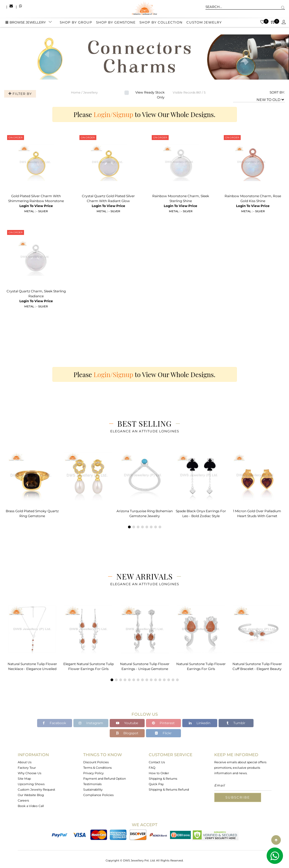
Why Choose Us (29, 773)
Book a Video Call (31, 806)
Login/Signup (113, 114)
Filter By (20, 94)
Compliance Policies (98, 795)
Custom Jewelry (204, 23)
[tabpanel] (32, 483)
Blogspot (127, 733)
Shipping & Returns (163, 779)
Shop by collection (161, 23)
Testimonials (92, 784)
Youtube (127, 723)
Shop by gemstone (116, 23)
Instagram (91, 723)
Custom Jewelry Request (36, 790)
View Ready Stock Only (150, 95)
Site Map (24, 779)
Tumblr (236, 723)
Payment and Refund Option (105, 779)
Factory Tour (27, 768)
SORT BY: (277, 92)
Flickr (163, 733)
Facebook (54, 723)
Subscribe (238, 797)
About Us (25, 762)
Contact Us (157, 762)
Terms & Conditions (97, 768)
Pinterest (163, 723)
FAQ (152, 768)
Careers (23, 800)
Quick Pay (156, 784)
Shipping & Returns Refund (169, 790)
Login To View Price (36, 206)
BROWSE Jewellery (26, 23)
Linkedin (200, 723)
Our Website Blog (31, 795)
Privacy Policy (93, 773)
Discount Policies (96, 762)
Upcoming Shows (31, 784)
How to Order (159, 773)
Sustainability (93, 790)
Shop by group (76, 23)
